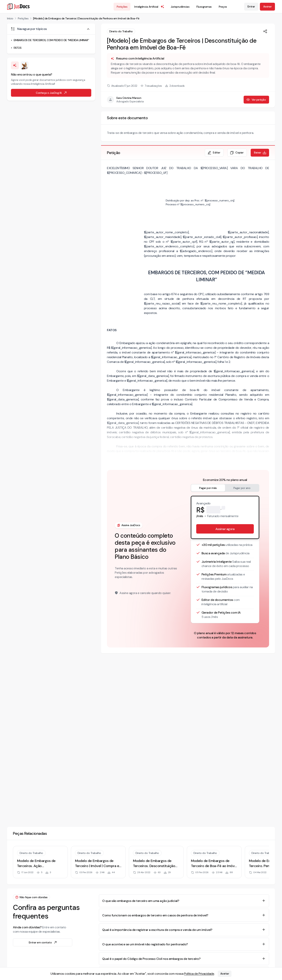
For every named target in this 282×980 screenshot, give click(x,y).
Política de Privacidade (199, 974)
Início (10, 18)
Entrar (251, 6)
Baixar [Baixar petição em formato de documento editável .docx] (260, 153)
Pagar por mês (208, 488)
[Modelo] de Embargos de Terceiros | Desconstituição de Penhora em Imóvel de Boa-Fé (86, 18)
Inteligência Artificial (149, 7)
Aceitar (225, 974)
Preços (223, 7)
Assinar (268, 6)
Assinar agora (225, 529)
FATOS (18, 48)
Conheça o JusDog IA (52, 93)
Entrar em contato (43, 942)
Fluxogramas (204, 7)
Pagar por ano (242, 488)
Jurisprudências (180, 7)
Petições (122, 7)
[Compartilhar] (265, 31)
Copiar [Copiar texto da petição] (237, 153)
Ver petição (256, 100)
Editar (214, 153)
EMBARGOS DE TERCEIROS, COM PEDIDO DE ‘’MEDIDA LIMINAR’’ (51, 40)
